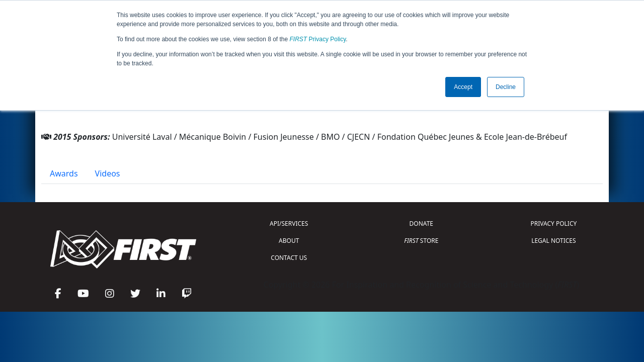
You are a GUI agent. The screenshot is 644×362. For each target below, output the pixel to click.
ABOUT (289, 241)
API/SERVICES (289, 223)
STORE (421, 241)
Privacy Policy (318, 39)
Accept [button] (463, 87)
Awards (64, 173)
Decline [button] (506, 87)
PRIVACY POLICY (553, 223)
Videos (108, 173)
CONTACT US (289, 258)
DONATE (421, 223)
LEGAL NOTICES (554, 241)
